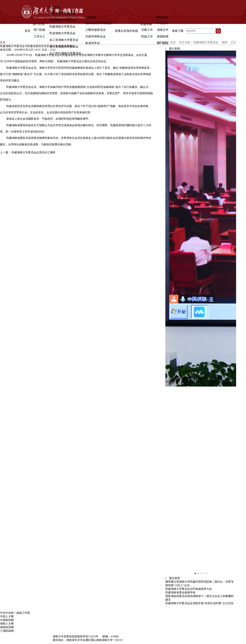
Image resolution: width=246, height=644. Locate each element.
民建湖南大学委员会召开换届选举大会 (189, 589)
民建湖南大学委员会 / (207, 42)
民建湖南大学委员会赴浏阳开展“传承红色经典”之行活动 (199, 603)
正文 (233, 42)
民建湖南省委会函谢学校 (180, 592)
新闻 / (226, 42)
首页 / (174, 42)
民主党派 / (186, 42)
